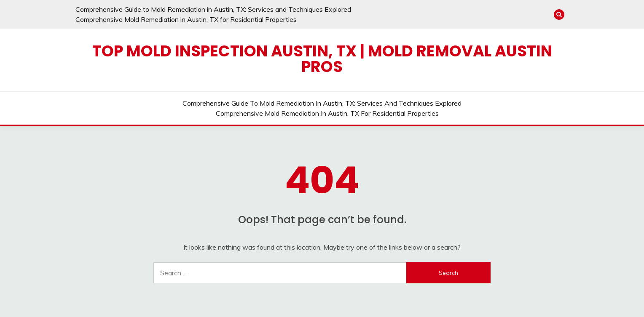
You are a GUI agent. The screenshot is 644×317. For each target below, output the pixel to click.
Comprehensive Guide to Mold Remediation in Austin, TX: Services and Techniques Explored (213, 9)
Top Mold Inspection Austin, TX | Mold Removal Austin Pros (322, 59)
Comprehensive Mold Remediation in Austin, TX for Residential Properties (186, 19)
